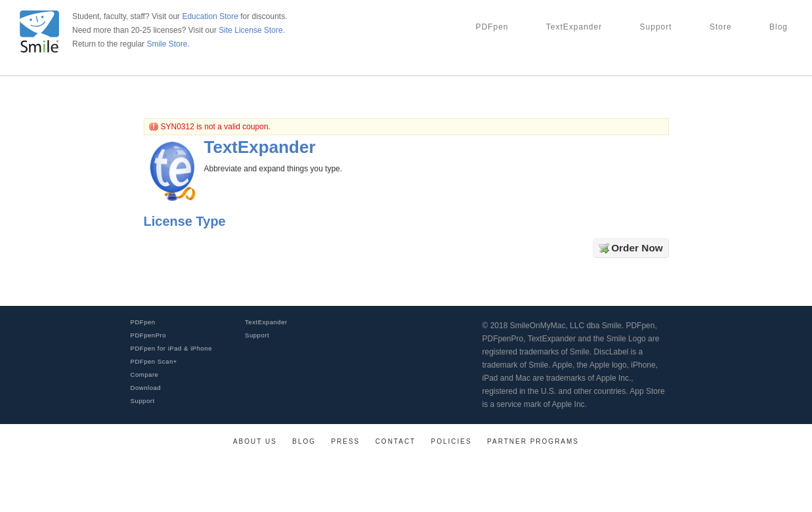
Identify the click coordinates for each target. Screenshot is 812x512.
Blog (779, 27)
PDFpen (492, 27)
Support (656, 27)
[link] (776, 493)
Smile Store (167, 44)
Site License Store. (252, 30)
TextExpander (574, 27)
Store (721, 27)
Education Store (210, 16)
